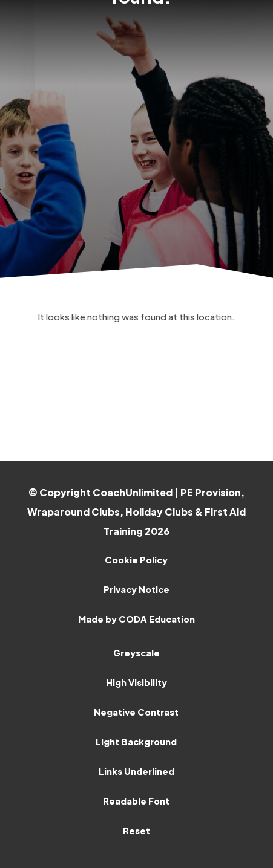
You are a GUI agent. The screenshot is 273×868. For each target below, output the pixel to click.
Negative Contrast (136, 712)
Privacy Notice (136, 589)
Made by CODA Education (136, 619)
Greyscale (136, 653)
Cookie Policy (136, 560)
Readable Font (136, 801)
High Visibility (136, 682)
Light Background (136, 742)
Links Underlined (136, 771)
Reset (136, 831)
